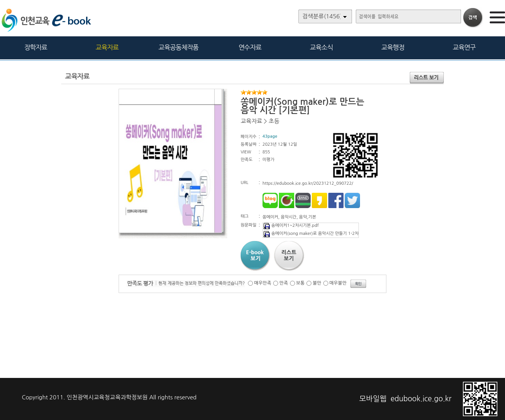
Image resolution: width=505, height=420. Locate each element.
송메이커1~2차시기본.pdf (291, 225)
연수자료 (250, 47)
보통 (301, 283)
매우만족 (263, 283)
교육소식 (321, 47)
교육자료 (107, 47)
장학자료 (36, 47)
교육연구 (464, 47)
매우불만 (338, 283)
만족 (284, 283)
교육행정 (393, 47)
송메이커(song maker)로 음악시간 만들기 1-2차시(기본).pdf (322, 234)
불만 (317, 283)
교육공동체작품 (178, 47)
